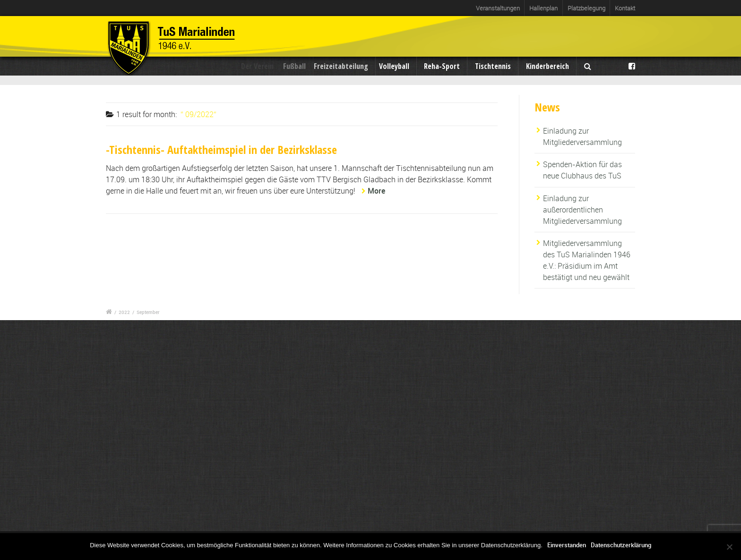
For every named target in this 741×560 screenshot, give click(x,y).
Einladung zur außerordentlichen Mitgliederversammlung (582, 210)
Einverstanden (567, 545)
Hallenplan (543, 8)
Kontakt (625, 8)
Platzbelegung (586, 8)
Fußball (299, 66)
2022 (124, 312)
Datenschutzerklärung (621, 545)
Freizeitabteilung (345, 66)
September (148, 312)
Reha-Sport (442, 66)
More (376, 191)
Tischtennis (493, 66)
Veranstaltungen (498, 8)
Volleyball (396, 66)
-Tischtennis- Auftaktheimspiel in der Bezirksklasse (221, 149)
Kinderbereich (547, 66)
